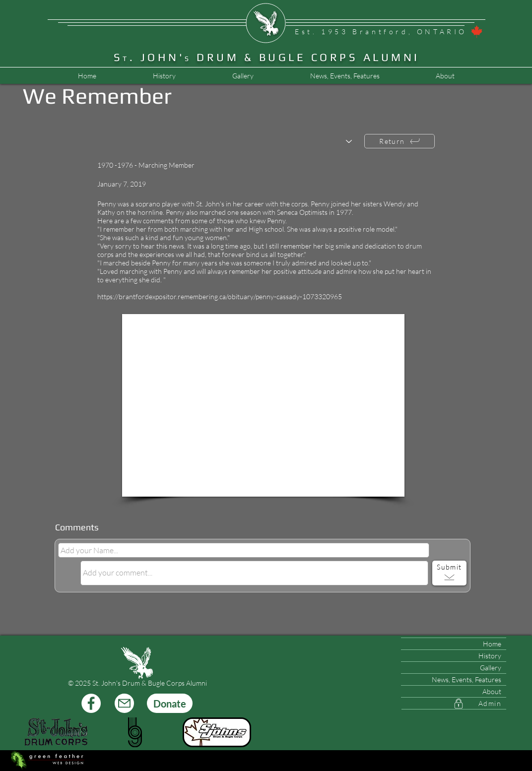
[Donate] (170, 703)
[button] (344, 76)
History (490, 656)
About (492, 691)
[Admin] (454, 704)
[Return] (399, 141)
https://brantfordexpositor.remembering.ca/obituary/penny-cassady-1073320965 (220, 296)
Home (492, 644)
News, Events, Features (466, 679)
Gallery (491, 668)
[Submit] (449, 573)
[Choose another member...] (230, 142)
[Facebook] (91, 703)
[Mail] (124, 703)
